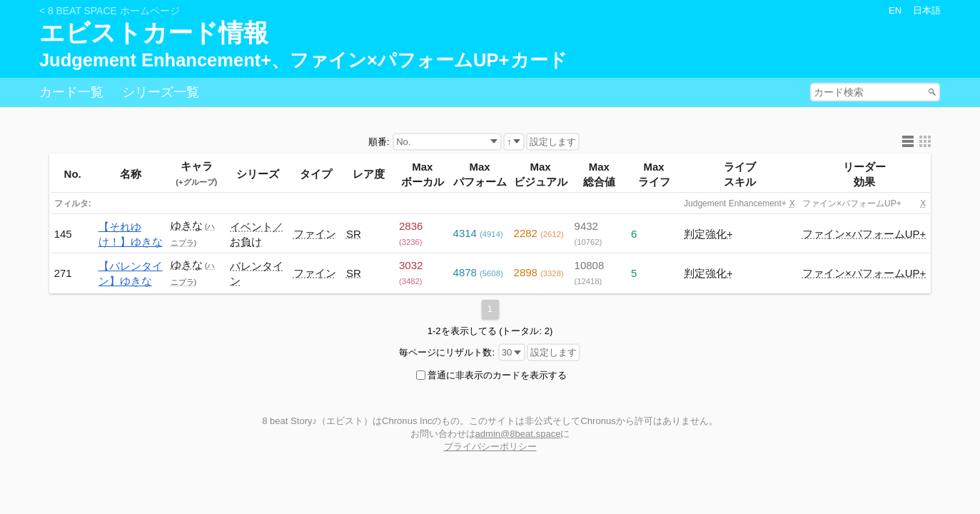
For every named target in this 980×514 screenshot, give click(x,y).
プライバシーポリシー (490, 447)
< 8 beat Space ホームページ (110, 11)
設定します (553, 142)
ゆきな (187, 225)
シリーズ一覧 (161, 92)
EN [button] (895, 11)
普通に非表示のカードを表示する (497, 375)
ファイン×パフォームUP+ (864, 234)
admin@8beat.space (518, 434)
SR (354, 234)
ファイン (315, 234)
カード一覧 (71, 92)
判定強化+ (708, 234)
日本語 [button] (927, 11)
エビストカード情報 (154, 33)
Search (934, 92)
